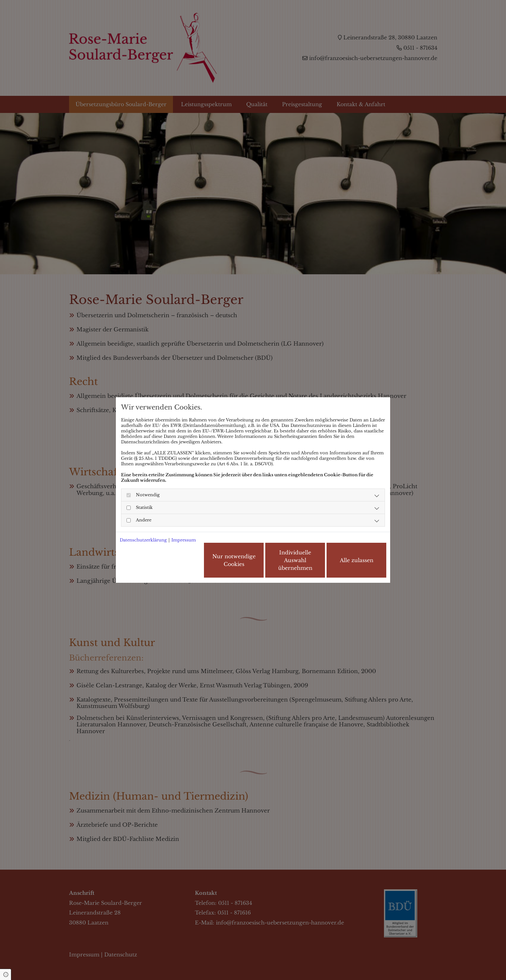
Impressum (184, 540)
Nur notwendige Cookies (234, 560)
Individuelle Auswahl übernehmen (295, 560)
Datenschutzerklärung (143, 540)
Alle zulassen (357, 560)
